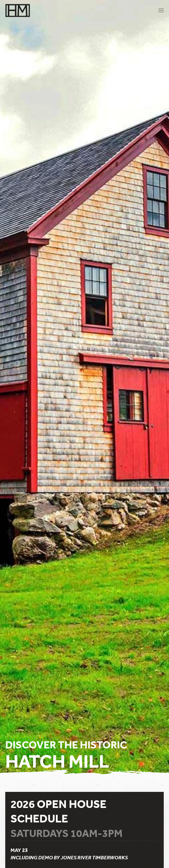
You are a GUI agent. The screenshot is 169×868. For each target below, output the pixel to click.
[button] (161, 11)
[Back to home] (18, 11)
